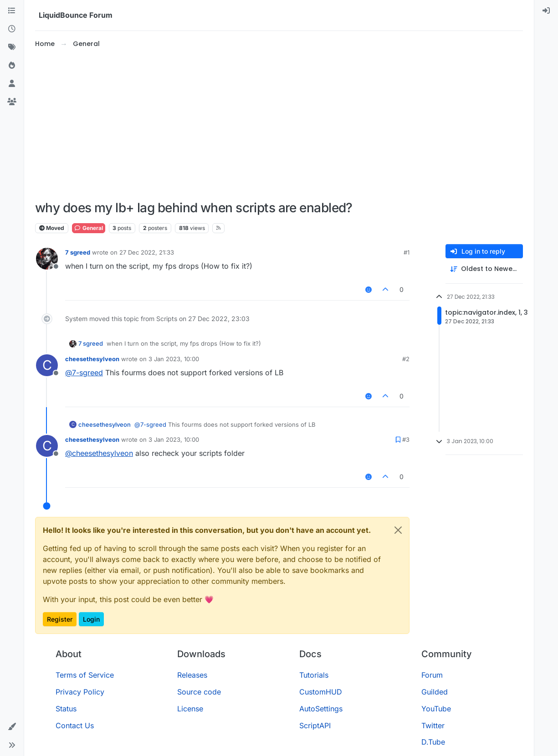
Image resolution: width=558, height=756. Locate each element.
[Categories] (12, 11)
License (190, 709)
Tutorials (314, 675)
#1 (407, 252)
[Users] (12, 84)
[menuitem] (546, 11)
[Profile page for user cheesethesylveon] (47, 365)
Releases (192, 675)
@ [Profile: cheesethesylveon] (99, 453)
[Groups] (12, 102)
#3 (406, 439)
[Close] (398, 530)
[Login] (546, 11)
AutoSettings (321, 709)
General (89, 228)
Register (60, 619)
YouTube (436, 709)
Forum (432, 675)
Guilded (435, 692)
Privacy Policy (80, 692)
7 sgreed (78, 252)
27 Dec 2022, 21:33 (147, 252)
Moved (52, 228)
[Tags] (12, 47)
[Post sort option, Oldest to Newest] (484, 269)
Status (66, 709)
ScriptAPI (315, 725)
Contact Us (75, 725)
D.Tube (433, 742)
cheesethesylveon (92, 359)
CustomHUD (321, 692)
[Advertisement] (279, 125)
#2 (406, 359)
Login (91, 619)
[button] (12, 727)
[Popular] (12, 66)
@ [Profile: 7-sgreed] (84, 373)
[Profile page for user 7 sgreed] (47, 259)
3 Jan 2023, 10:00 (174, 359)
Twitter (433, 725)
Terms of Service (85, 675)
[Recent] (12, 29)
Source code (199, 692)
